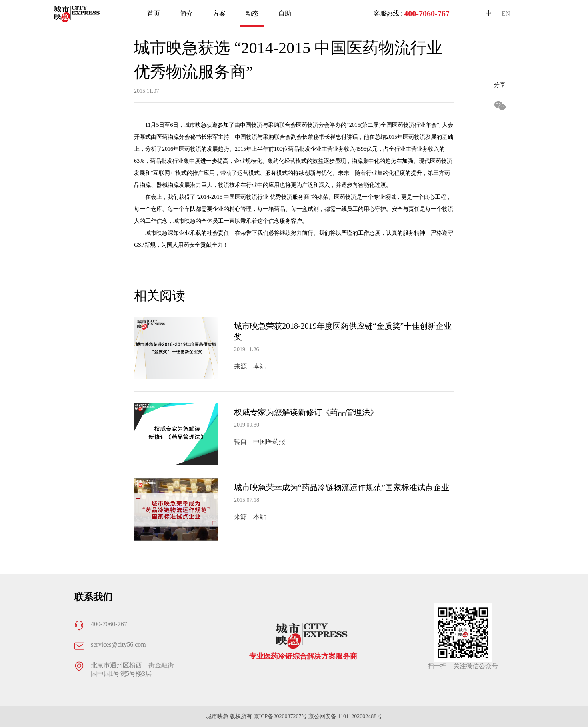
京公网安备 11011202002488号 (345, 716)
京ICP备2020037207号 (280, 716)
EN (506, 13)
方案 (219, 13)
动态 (252, 13)
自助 (285, 13)
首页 (154, 13)
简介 (186, 13)
